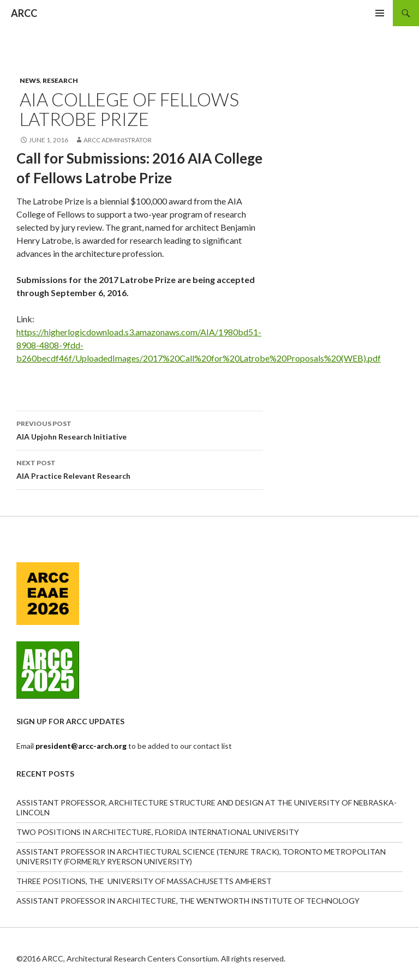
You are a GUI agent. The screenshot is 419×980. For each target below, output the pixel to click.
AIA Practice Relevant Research (140, 468)
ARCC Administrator (118, 140)
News (30, 80)
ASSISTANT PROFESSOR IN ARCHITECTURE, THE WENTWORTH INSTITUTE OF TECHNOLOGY (188, 901)
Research (60, 80)
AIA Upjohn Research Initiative (140, 429)
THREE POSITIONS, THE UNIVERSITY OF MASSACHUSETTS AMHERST (144, 881)
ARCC (24, 13)
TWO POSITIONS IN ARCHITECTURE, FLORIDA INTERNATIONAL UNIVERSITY (158, 832)
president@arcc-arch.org (82, 746)
